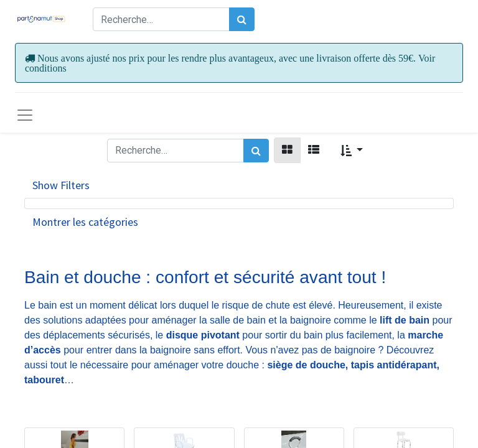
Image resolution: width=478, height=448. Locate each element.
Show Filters (61, 185)
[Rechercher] (242, 19)
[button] (352, 150)
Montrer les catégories (85, 222)
